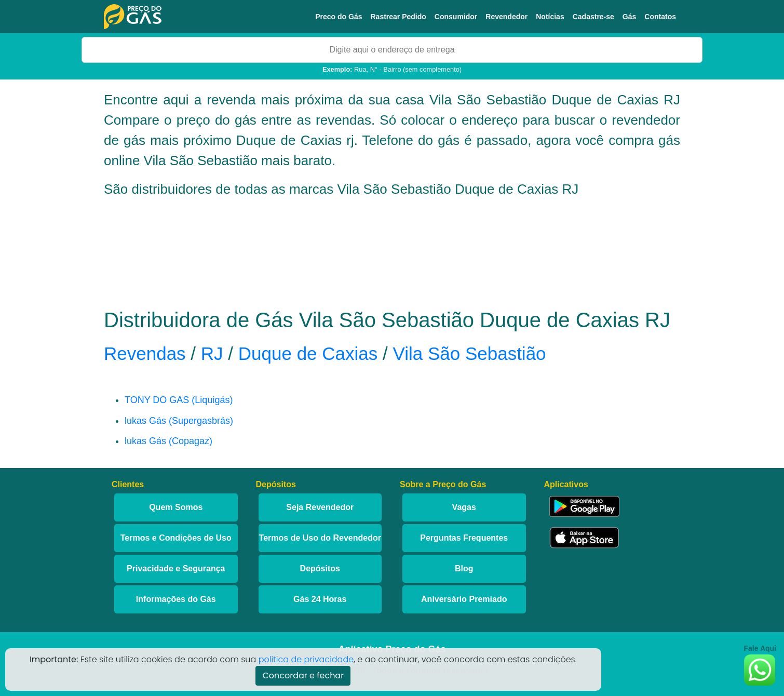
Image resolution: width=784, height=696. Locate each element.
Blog (464, 568)
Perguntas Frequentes (464, 538)
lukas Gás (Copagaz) (168, 441)
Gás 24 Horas (320, 599)
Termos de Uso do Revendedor (320, 538)
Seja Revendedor (320, 507)
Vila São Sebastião (469, 353)
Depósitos (320, 568)
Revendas (145, 353)
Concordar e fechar (303, 675)
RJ (212, 353)
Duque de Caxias (308, 353)
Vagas (464, 507)
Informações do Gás (176, 599)
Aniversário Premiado (464, 599)
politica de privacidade (306, 659)
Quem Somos (176, 507)
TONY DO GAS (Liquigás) (179, 400)
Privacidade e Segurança (176, 568)
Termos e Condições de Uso (176, 538)
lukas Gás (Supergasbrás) (179, 421)
